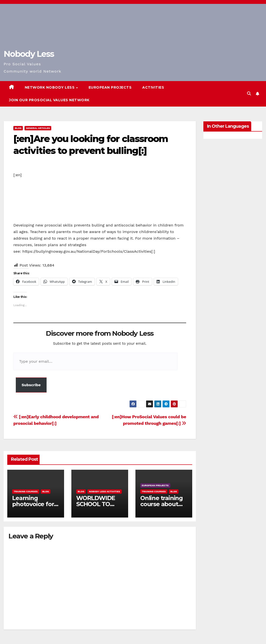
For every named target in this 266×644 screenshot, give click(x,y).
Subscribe (31, 385)
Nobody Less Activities (104, 491)
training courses (26, 491)
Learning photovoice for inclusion (33, 504)
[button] (249, 94)
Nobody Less (29, 54)
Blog (18, 128)
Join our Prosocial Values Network (49, 100)
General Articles (38, 128)
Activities (153, 87)
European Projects (110, 87)
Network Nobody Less (50, 87)
